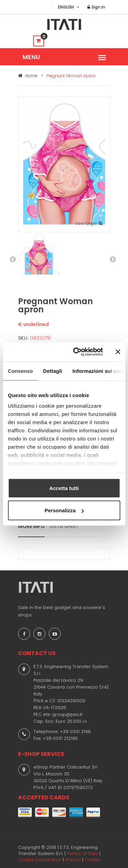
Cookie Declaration (40, 860)
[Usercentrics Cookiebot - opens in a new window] (76, 352)
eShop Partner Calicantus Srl (65, 767)
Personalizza (64, 510)
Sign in (96, 7)
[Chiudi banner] (118, 352)
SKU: (23, 338)
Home (28, 76)
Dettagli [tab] (53, 371)
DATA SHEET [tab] (64, 526)
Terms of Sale (82, 853)
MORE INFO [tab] (31, 526)
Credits (93, 860)
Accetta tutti (64, 488)
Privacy (73, 860)
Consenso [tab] (20, 371)
